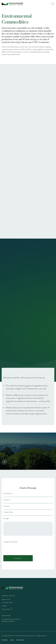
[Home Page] (12, 4)
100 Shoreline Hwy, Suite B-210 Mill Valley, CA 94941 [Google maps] (11, 620)
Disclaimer (5, 640)
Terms (12, 640)
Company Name (8, 512)
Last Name (7, 506)
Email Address (8, 493)
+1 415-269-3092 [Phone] (7, 603)
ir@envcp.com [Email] (6, 599)
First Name (7, 500)
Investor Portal (6, 609)
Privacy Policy (20, 640)
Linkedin (4, 606)
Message (6, 518)
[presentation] (17, 548)
